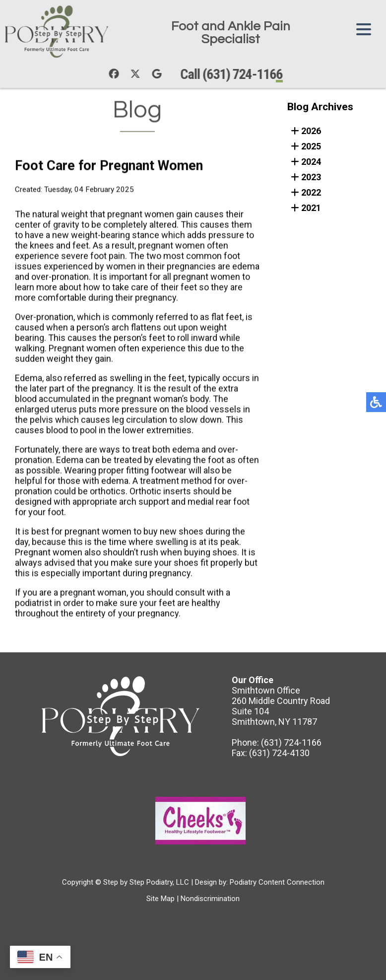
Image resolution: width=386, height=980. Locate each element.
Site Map (161, 899)
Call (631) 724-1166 (234, 74)
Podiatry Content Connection (277, 882)
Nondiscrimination (210, 899)
